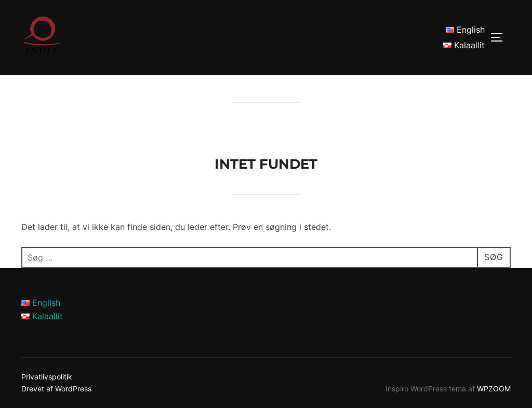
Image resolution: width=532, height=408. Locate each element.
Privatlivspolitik (47, 377)
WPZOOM (494, 389)
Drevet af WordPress (56, 389)
